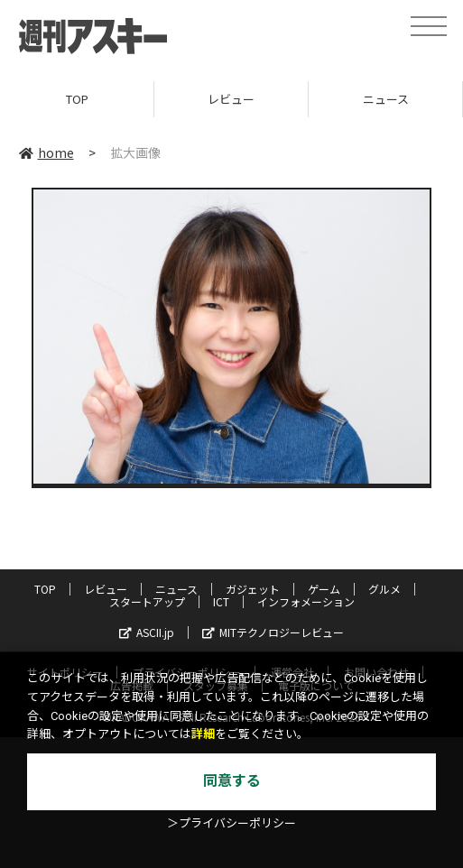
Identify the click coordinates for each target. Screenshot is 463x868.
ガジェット (253, 589)
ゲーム (324, 589)
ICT (221, 601)
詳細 (203, 734)
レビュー (231, 99)
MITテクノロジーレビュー (273, 632)
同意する (232, 781)
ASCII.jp (147, 632)
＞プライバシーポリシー (231, 823)
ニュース (386, 99)
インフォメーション (306, 601)
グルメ (384, 589)
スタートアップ (147, 601)
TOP (77, 99)
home (46, 152)
